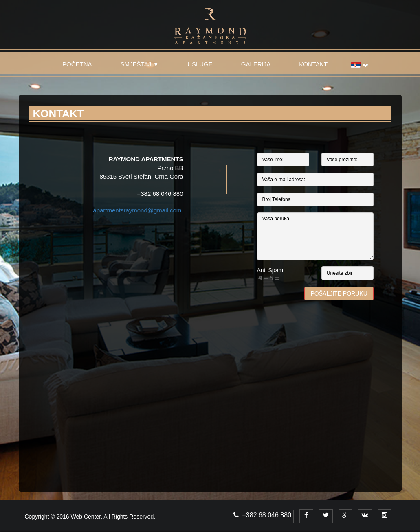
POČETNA (77, 64)
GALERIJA (256, 64)
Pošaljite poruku (339, 293)
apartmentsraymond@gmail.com (137, 210)
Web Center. (87, 517)
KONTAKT (313, 64)
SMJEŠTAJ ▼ (140, 64)
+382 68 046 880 (262, 515)
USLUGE (200, 64)
